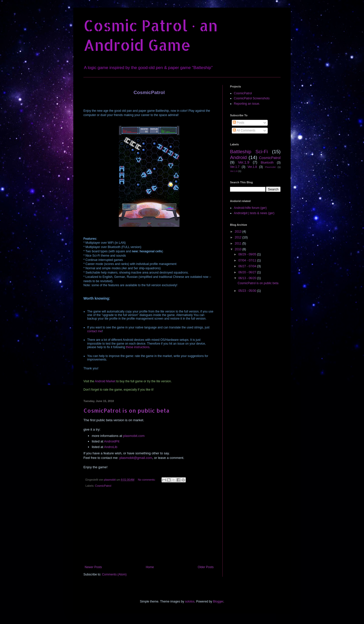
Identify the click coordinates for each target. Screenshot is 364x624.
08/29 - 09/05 (248, 254)
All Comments (244, 130)
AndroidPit (112, 441)
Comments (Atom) (114, 574)
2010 (239, 249)
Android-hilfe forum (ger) (250, 208)
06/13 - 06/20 (248, 278)
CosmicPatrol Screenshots (252, 98)
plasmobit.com (134, 436)
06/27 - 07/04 (248, 266)
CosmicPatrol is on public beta (126, 410)
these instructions (138, 347)
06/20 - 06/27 (248, 272)
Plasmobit (270, 167)
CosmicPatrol (103, 486)
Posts (238, 123)
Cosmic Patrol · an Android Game (151, 35)
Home (150, 567)
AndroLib (111, 447)
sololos (190, 601)
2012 (239, 237)
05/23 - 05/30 (248, 291)
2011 (239, 243)
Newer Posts (93, 567)
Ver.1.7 (235, 167)
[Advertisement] (149, 527)
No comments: (147, 480)
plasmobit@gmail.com (136, 458)
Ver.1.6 (234, 171)
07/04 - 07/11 (248, 260)
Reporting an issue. (247, 104)
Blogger (218, 601)
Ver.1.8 (252, 167)
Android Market (105, 381)
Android (238, 157)
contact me (95, 331)
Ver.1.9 (244, 162)
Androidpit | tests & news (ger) (254, 213)
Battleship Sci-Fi (249, 152)
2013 (239, 232)
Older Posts (206, 567)
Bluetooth (267, 163)
